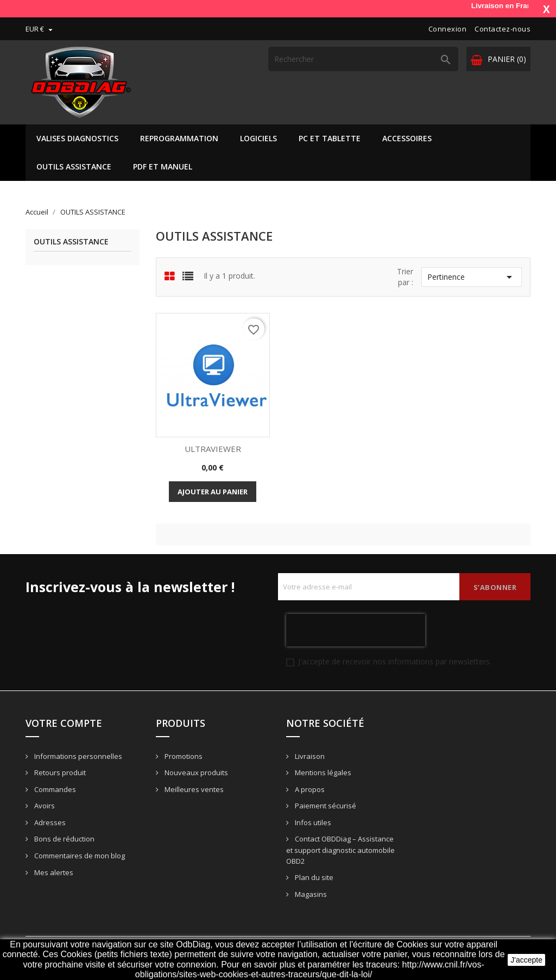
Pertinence (472, 277)
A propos (309, 789)
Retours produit (59, 772)
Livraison (309, 756)
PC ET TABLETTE (330, 138)
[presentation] (356, 630)
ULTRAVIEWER (213, 449)
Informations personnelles (77, 756)
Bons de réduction (64, 839)
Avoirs (44, 806)
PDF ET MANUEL (163, 167)
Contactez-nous (503, 29)
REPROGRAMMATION (179, 138)
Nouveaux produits (195, 772)
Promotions (183, 756)
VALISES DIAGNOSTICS (77, 138)
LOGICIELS (258, 138)
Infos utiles (312, 822)
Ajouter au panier (213, 492)
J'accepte (526, 960)
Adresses (49, 822)
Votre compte (64, 723)
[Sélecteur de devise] (40, 29)
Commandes (54, 789)
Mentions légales (322, 772)
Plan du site (313, 877)
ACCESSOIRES (407, 138)
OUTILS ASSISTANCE (74, 167)
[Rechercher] (363, 59)
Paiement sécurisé (325, 806)
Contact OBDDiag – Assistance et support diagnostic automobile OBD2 (340, 850)
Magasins (310, 894)
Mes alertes (53, 872)
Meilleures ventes (193, 789)
